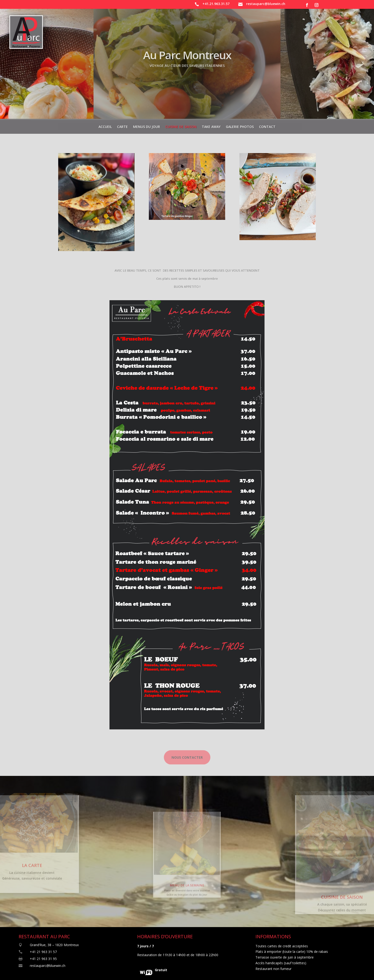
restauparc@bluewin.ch (266, 4)
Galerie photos (240, 125)
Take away (211, 125)
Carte (122, 125)
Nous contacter (187, 762)
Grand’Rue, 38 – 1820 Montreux (54, 945)
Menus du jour (147, 125)
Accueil (105, 125)
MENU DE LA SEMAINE (187, 878)
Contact (267, 125)
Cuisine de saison (181, 125)
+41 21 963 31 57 (43, 952)
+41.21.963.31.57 (216, 4)
